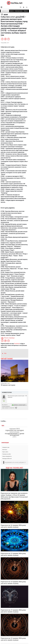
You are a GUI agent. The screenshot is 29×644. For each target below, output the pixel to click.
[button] (24, 7)
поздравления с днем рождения (14, 434)
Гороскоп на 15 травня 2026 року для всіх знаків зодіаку (13, 554)
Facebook (17, 344)
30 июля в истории (8, 385)
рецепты (14, 437)
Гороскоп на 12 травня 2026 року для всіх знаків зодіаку (13, 639)
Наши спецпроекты (7, 456)
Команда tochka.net (7, 459)
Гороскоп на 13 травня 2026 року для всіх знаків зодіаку (13, 611)
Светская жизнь (19, 11)
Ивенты (26, 11)
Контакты (5, 450)
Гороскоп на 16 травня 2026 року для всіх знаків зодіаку (13, 526)
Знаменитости (5, 11)
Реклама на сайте (7, 454)
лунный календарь (14, 432)
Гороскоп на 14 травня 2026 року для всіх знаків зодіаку (13, 583)
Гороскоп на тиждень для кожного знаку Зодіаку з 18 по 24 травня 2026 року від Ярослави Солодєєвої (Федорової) (14, 496)
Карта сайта (5, 452)
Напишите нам (6, 447)
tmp (5, 353)
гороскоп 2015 (15, 429)
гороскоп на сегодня (15, 430)
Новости (12, 11)
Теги (3, 426)
